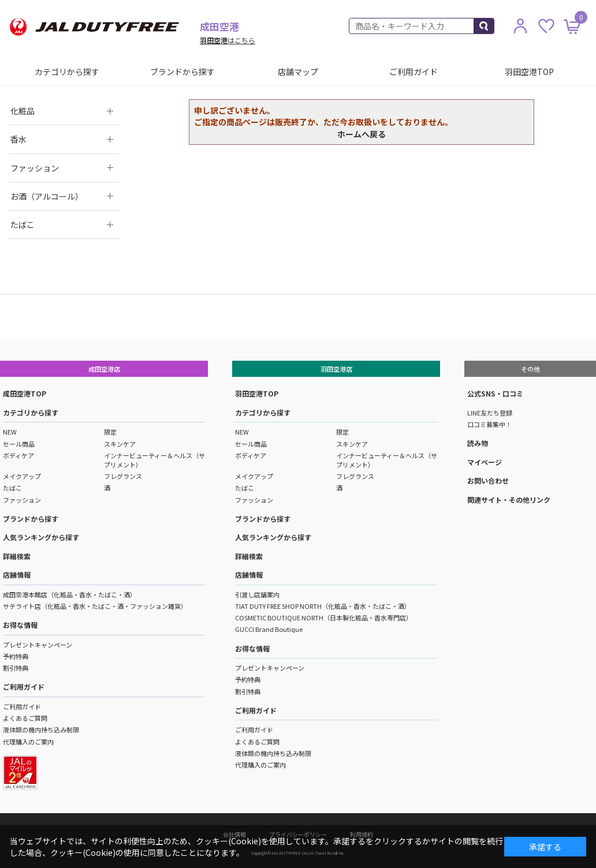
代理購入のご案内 (28, 742)
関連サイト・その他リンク (509, 500)
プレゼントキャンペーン (38, 645)
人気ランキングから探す (41, 537)
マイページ (485, 462)
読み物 (478, 443)
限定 (110, 432)
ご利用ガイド (414, 72)
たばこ (12, 488)
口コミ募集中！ (489, 424)
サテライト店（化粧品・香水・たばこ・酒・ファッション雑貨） (95, 606)
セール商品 (19, 444)
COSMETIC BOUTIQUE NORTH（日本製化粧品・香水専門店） (324, 618)
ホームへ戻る (362, 134)
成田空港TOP (25, 393)
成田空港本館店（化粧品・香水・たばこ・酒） (70, 594)
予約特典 (16, 656)
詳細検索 (17, 556)
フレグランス (123, 476)
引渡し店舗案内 (257, 594)
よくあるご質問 (25, 718)
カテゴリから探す (67, 72)
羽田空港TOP (529, 72)
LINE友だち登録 (490, 413)
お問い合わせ (488, 480)
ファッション (22, 500)
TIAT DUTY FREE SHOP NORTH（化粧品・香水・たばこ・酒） (323, 606)
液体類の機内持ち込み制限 (41, 729)
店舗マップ (298, 72)
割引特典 (16, 668)
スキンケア (120, 444)
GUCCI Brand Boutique (269, 629)
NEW (10, 432)
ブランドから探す (182, 72)
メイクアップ (22, 476)
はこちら (228, 40)
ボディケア (18, 455)
